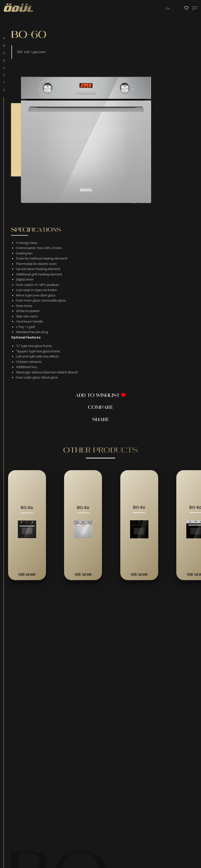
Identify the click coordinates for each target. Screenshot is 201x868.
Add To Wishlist (100, 396)
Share (101, 420)
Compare (101, 408)
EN (168, 9)
